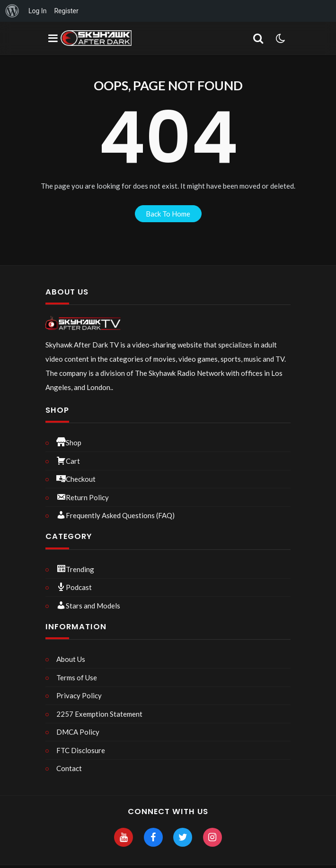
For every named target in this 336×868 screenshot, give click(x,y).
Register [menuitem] (66, 11)
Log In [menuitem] (37, 11)
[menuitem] (12, 11)
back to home (168, 214)
